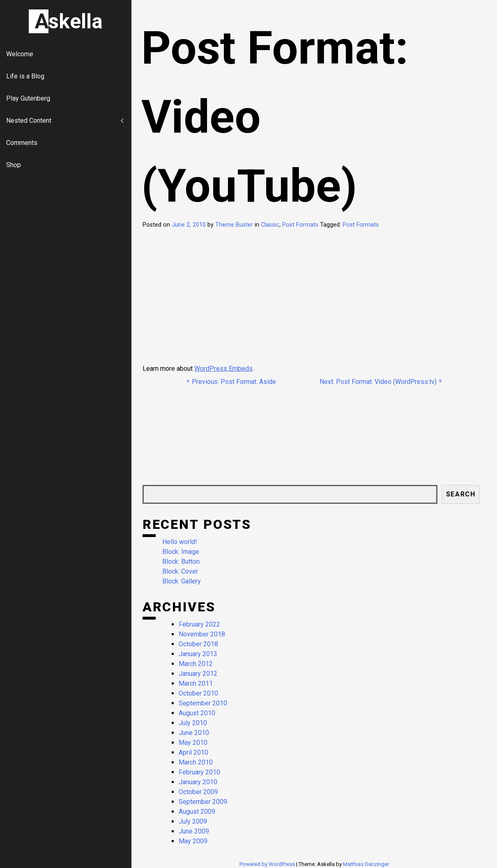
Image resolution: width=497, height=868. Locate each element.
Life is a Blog (25, 76)
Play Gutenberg (28, 98)
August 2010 (197, 713)
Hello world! (180, 542)
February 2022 (199, 624)
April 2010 (193, 752)
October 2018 (198, 644)
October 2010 (198, 693)
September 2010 (203, 703)
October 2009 (198, 792)
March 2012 (196, 664)
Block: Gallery (182, 581)
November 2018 (202, 634)
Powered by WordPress (268, 864)
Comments (22, 143)
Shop (14, 165)
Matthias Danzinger (366, 864)
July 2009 (193, 821)
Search (461, 494)
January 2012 (198, 674)
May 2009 (193, 841)
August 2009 (197, 812)
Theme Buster (234, 225)
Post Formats (300, 225)
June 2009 (194, 831)
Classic (270, 225)
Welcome (20, 54)
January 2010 (198, 782)
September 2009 (203, 802)
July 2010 (193, 723)
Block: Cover (180, 571)
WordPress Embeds (223, 369)
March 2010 (196, 762)
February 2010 (199, 772)
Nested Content (29, 121)
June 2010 (194, 733)
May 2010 (193, 743)
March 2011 (196, 683)
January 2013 (198, 654)
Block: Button (181, 561)
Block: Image (181, 552)
